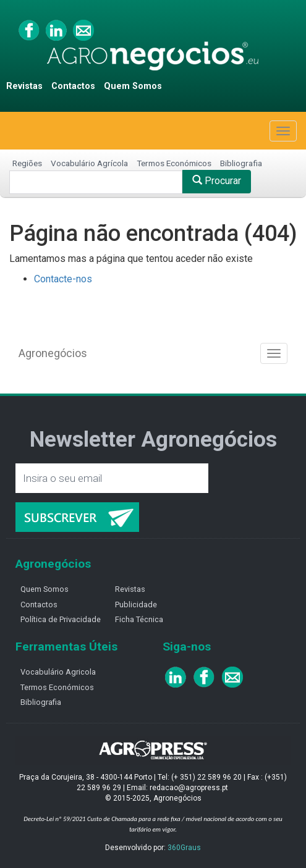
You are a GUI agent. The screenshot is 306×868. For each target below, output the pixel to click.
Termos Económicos (174, 163)
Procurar (217, 181)
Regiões (27, 163)
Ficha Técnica (139, 619)
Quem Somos (133, 86)
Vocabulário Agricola (58, 672)
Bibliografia (241, 163)
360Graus (184, 848)
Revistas (24, 86)
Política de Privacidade (61, 619)
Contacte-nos (63, 279)
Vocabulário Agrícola (89, 163)
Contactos (73, 86)
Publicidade (136, 605)
